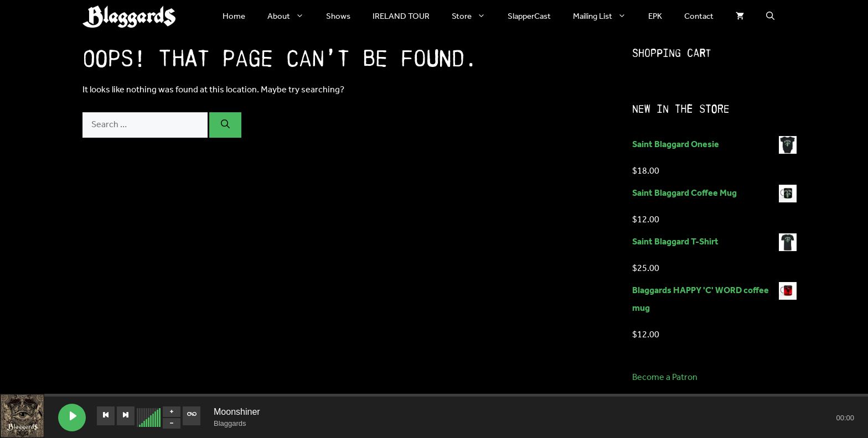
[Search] (225, 125)
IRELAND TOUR (401, 17)
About (291, 17)
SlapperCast (529, 17)
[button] (770, 17)
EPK (655, 17)
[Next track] (126, 416)
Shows (338, 17)
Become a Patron (665, 377)
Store (474, 17)
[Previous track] (106, 416)
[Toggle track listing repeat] (192, 416)
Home (234, 17)
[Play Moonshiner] (72, 418)
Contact (699, 17)
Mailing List (605, 17)
